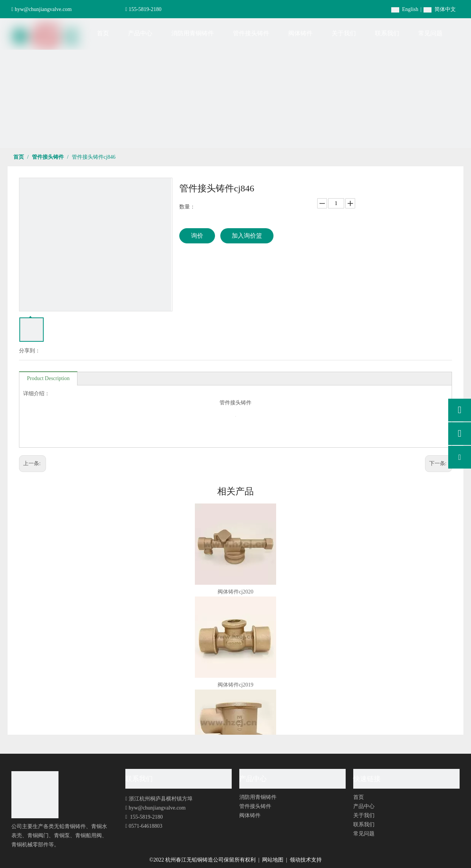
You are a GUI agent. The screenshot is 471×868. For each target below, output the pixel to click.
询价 (197, 236)
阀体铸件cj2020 (235, 592)
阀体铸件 (250, 815)
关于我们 (364, 815)
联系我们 (364, 825)
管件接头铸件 (255, 806)
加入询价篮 (247, 236)
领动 (295, 860)
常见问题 (364, 834)
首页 (359, 797)
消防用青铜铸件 (258, 797)
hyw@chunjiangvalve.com (43, 9)
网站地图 (273, 860)
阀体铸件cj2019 (235, 685)
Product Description (48, 378)
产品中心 (364, 806)
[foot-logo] (35, 795)
